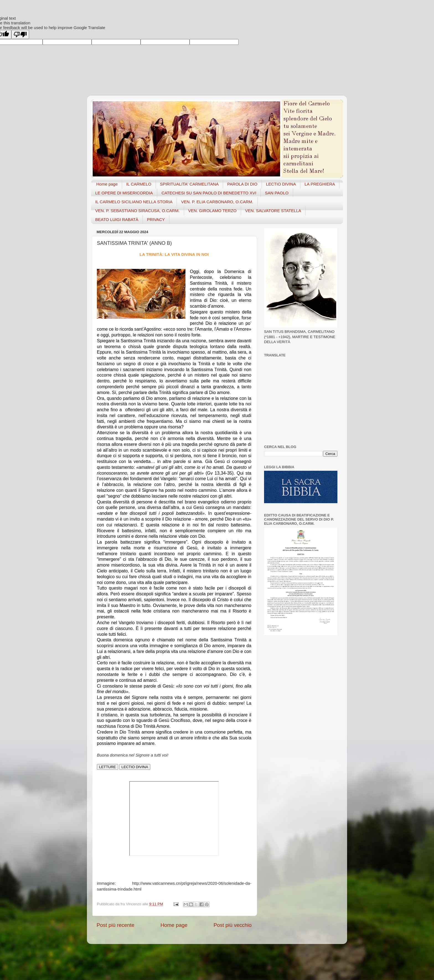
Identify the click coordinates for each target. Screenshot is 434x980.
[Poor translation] (20, 34)
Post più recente (116, 925)
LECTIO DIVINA (281, 184)
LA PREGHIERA (320, 184)
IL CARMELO (139, 184)
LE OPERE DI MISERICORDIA (124, 193)
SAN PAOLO (277, 193)
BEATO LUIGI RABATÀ (117, 219)
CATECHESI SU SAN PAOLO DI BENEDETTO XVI (209, 193)
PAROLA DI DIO (242, 184)
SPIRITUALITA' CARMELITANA (189, 184)
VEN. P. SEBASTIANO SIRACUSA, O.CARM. (137, 211)
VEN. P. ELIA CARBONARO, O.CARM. (217, 202)
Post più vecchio (232, 925)
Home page (107, 184)
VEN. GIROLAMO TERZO (212, 211)
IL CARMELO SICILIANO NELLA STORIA (134, 202)
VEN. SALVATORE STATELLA (273, 211)
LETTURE (108, 767)
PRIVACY (156, 219)
